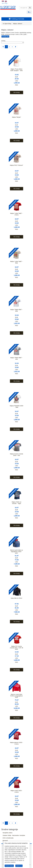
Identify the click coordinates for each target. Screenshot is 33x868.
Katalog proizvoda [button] (16, 19)
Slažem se (19, 866)
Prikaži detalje (9, 866)
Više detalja (16, 92)
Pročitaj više (5, 36)
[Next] (15, 47)
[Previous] (3, 47)
